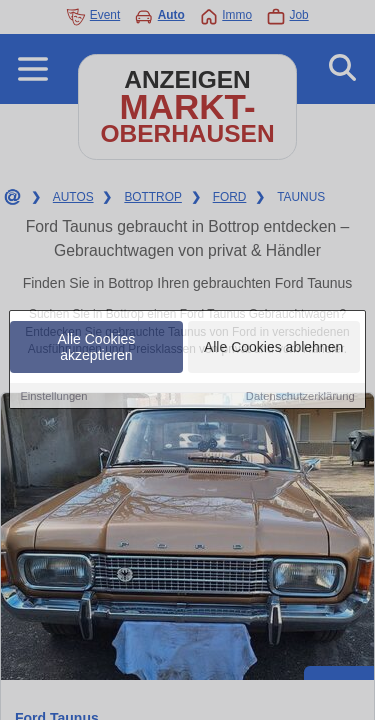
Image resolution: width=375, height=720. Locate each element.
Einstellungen (53, 396)
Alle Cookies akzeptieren (97, 347)
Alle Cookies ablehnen (273, 347)
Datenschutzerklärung (300, 396)
